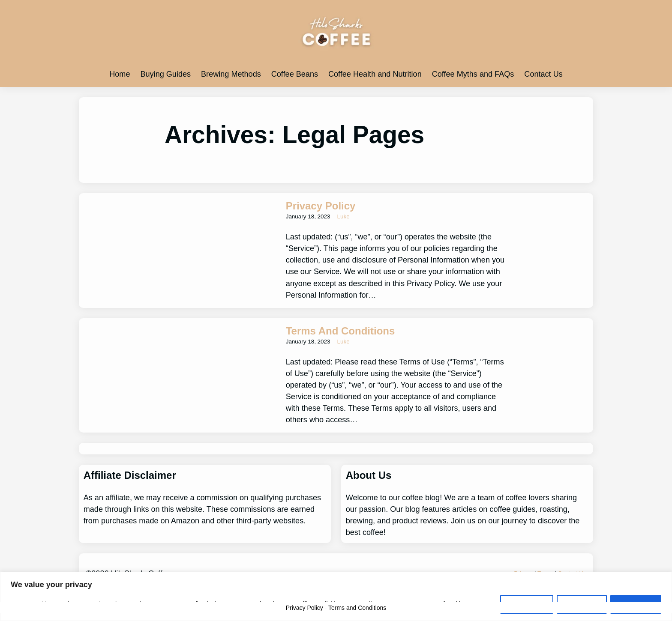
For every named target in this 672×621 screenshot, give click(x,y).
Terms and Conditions (340, 331)
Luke (343, 216)
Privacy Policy (321, 206)
